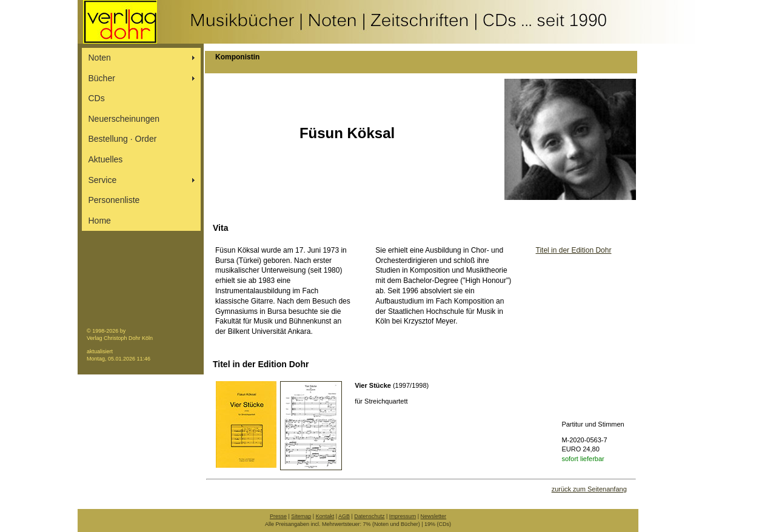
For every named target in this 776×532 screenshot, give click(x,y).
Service (103, 180)
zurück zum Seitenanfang (589, 489)
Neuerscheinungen (124, 119)
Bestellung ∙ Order (123, 139)
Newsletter (434, 516)
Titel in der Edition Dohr (574, 250)
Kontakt (325, 516)
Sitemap (301, 516)
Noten (100, 58)
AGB (344, 516)
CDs (97, 98)
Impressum (403, 516)
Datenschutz (369, 516)
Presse (278, 516)
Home (100, 221)
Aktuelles (106, 159)
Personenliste (114, 200)
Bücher (102, 78)
